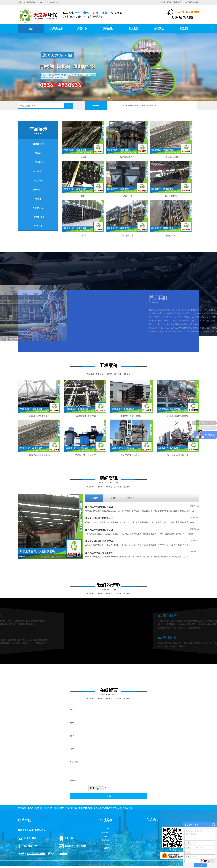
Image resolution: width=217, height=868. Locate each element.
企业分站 (22, 2)
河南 (104, 865)
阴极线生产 (171, 235)
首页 (31, 29)
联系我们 (185, 29)
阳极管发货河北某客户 (131, 423)
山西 (108, 865)
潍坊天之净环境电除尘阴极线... (140, 106)
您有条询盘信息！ (53, 2)
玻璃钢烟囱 (38, 190)
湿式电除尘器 (127, 235)
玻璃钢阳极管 (38, 144)
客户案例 (133, 29)
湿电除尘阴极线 (171, 157)
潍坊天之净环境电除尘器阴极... (100, 530)
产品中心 (82, 29)
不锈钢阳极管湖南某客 (178, 423)
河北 (120, 865)
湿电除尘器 (38, 172)
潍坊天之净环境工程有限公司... (100, 518)
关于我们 (105, 833)
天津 (124, 865)
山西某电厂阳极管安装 (85, 423)
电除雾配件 (38, 162)
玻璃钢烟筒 (72, 808)
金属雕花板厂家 (50, 808)
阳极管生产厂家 (35, 808)
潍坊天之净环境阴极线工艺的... (100, 541)
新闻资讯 (108, 29)
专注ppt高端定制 (101, 808)
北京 (133, 865)
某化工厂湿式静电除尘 (131, 462)
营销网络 (159, 29)
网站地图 (30, 2)
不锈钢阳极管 (38, 217)
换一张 (107, 788)
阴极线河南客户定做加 (39, 462)
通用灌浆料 (62, 808)
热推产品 (82, 865)
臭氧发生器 (127, 808)
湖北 (116, 865)
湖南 (112, 865)
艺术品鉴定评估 (115, 808)
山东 (128, 865)
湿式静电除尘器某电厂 (85, 462)
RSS (37, 2)
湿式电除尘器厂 (127, 157)
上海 (100, 865)
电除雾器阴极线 (192, 2)
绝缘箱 (38, 199)
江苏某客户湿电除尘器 (178, 462)
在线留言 (105, 844)
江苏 (137, 865)
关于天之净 (57, 29)
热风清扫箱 (38, 208)
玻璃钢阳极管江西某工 (39, 423)
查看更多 (38, 226)
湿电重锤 (38, 181)
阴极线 (170, 2)
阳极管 (83, 235)
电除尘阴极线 (179, 2)
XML (42, 2)
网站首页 (105, 829)
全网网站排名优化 (85, 808)
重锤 (83, 196)
